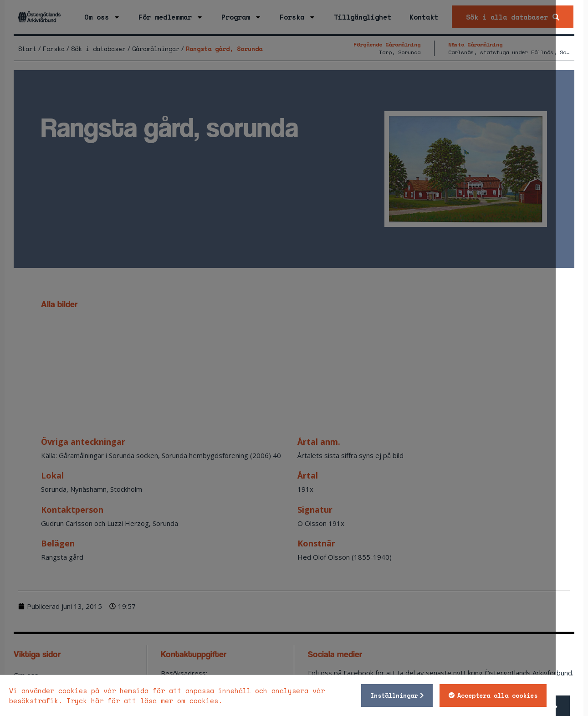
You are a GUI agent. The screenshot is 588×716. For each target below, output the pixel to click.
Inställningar (426, 695)
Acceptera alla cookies (530, 695)
